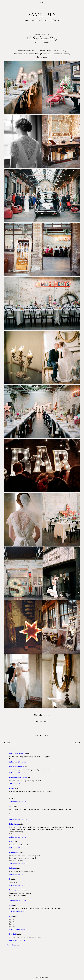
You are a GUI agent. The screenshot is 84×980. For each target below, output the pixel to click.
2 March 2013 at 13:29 (17, 929)
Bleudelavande (14, 853)
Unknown (12, 868)
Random (47, 42)
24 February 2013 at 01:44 (18, 837)
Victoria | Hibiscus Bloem (18, 778)
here (47, 715)
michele (12, 789)
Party (42, 42)
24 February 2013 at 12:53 (18, 874)
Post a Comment (13, 945)
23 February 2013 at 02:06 (18, 802)
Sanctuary (42, 15)
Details (37, 42)
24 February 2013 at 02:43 (18, 848)
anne (11, 905)
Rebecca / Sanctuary (16, 890)
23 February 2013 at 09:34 (18, 819)
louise (11, 842)
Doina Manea (14, 824)
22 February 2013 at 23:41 (18, 773)
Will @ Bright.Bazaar (17, 767)
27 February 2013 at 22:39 (18, 901)
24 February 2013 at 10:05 (18, 863)
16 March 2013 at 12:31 (17, 940)
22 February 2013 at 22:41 (18, 762)
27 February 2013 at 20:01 (18, 885)
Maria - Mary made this (17, 753)
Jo (10, 879)
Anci (11, 806)
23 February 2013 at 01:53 (18, 784)
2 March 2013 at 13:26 (17, 912)
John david (13, 934)
